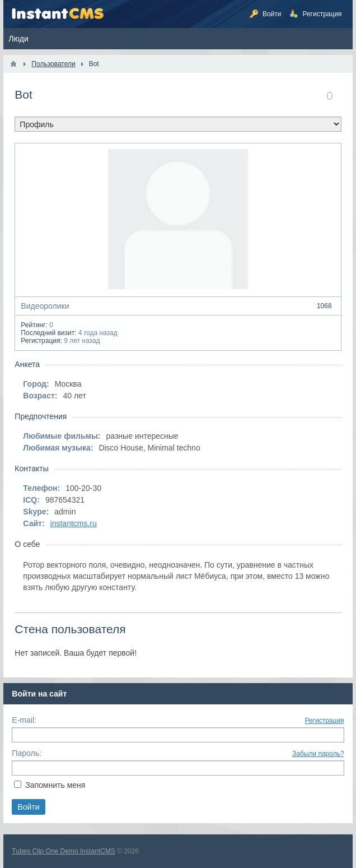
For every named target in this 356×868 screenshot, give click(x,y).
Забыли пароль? (318, 754)
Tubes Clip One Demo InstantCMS (63, 851)
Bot (24, 94)
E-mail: (24, 720)
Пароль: (26, 753)
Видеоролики (178, 306)
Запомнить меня (55, 785)
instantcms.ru (74, 523)
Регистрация (324, 721)
